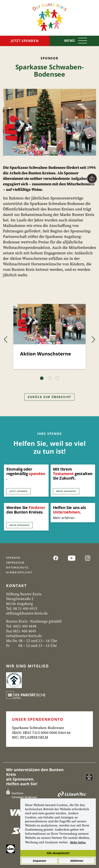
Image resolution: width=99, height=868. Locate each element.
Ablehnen (77, 861)
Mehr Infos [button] (78, 843)
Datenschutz (17, 567)
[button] (6, 340)
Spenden (13, 558)
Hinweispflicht (19, 572)
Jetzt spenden (25, 41)
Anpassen (39, 861)
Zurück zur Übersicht (49, 397)
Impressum (15, 563)
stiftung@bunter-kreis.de (27, 613)
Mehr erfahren (66, 491)
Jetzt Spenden (19, 491)
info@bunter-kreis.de (24, 636)
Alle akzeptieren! (58, 853)
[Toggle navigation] (74, 41)
